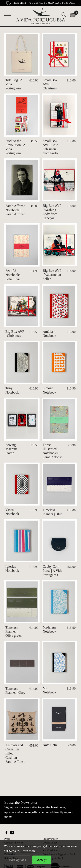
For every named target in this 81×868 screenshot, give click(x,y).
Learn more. (28, 851)
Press (7, 839)
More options (17, 860)
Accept (42, 860)
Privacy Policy (50, 839)
